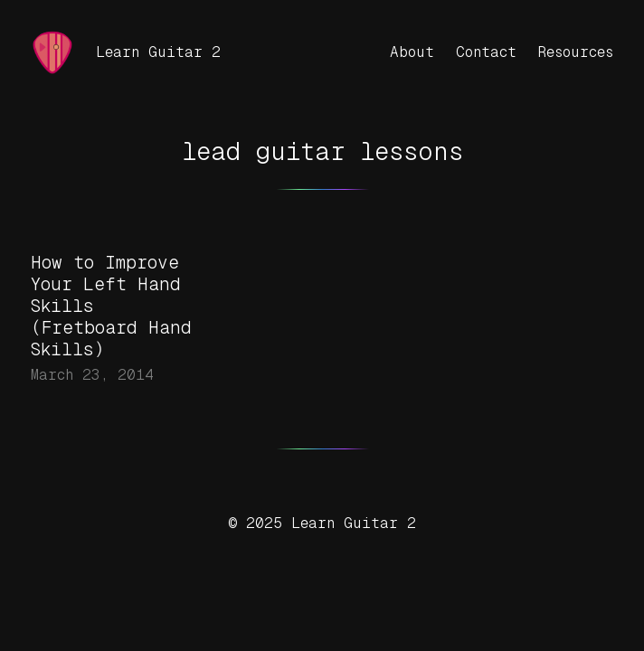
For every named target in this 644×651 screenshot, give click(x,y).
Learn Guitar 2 (158, 52)
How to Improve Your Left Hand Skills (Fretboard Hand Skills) (111, 306)
